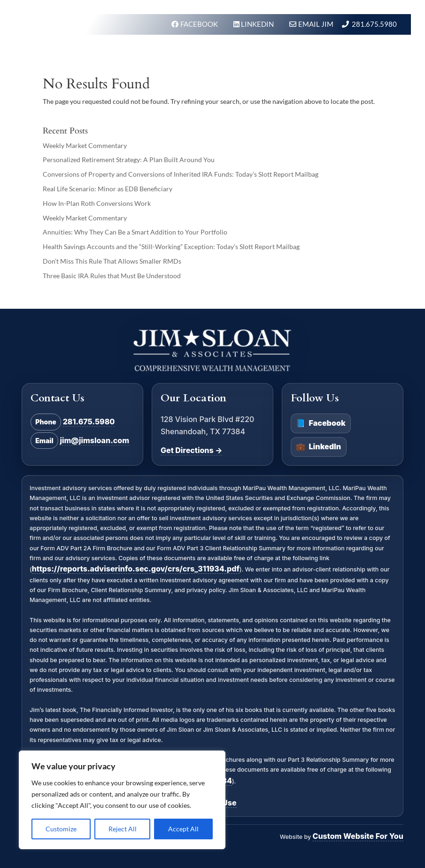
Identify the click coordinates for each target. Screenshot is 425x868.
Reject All (123, 829)
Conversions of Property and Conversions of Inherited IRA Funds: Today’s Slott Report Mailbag (181, 174)
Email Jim (316, 24)
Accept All (183, 829)
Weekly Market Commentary (85, 145)
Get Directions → (191, 450)
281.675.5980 (374, 24)
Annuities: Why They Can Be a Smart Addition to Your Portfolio (135, 232)
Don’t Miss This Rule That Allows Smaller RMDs (112, 261)
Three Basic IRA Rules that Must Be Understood (112, 276)
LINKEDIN (258, 24)
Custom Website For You (358, 836)
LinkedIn (318, 447)
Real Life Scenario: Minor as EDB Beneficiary (108, 189)
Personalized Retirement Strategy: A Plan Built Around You (129, 160)
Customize (61, 829)
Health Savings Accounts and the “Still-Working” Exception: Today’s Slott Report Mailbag (171, 246)
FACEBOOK (200, 24)
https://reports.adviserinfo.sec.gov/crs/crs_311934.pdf (136, 569)
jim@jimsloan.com (94, 440)
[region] (122, 800)
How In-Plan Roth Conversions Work (97, 203)
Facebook (321, 423)
